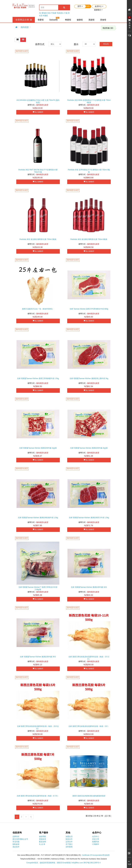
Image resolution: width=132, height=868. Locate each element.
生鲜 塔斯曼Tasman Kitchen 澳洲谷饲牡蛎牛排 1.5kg (38, 518)
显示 (76, 44)
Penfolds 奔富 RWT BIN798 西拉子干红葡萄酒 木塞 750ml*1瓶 (38, 171)
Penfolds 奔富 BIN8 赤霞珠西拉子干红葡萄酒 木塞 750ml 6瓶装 (89, 101)
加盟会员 (69, 837)
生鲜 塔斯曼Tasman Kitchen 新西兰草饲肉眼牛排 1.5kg (38, 378)
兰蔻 (66, 13)
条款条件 (16, 847)
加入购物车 (38, 112)
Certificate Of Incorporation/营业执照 (96, 855)
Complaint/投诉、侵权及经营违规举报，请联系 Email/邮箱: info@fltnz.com (55, 863)
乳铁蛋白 (60, 13)
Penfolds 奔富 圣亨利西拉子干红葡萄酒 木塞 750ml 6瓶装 (89, 171)
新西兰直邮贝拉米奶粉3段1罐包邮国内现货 (89, 796)
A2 (40, 13)
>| (31, 817)
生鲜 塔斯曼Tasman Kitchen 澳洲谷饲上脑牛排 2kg (89, 378)
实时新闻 (69, 847)
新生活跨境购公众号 (20, 839)
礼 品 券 (42, 844)
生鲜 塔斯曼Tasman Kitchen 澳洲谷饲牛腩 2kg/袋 (89, 448)
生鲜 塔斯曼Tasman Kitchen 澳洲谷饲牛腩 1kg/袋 (38, 448)
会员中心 (96, 837)
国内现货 (25, 27)
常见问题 (16, 842)
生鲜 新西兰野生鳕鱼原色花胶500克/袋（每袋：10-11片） (89, 658)
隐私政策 (16, 844)
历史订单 (96, 839)
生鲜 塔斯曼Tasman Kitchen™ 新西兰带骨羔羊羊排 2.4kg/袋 (38, 588)
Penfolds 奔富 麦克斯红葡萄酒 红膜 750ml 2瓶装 (38, 239)
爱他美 (44, 13)
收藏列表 (96, 842)
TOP (129, 864)
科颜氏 (46, 16)
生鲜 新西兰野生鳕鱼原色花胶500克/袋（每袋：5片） (89, 726)
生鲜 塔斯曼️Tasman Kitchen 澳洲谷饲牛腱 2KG (38, 657)
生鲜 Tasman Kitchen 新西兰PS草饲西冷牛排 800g (89, 309)
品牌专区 (16, 837)
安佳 (49, 13)
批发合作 (69, 839)
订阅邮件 (96, 844)
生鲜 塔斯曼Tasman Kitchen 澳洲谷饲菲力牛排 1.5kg (89, 518)
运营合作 (69, 842)
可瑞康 (54, 13)
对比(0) (106, 44)
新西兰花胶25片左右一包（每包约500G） (38, 309)
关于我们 (69, 844)
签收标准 (43, 839)
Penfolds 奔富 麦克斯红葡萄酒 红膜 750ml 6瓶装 (89, 239)
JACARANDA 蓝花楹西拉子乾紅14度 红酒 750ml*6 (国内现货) (38, 101)
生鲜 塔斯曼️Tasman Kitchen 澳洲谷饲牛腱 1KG (89, 587)
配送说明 (43, 842)
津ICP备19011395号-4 (92, 863)
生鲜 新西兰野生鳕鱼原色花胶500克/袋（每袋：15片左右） (38, 727)
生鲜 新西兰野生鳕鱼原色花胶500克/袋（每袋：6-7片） (38, 796)
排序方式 (40, 44)
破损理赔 (43, 837)
